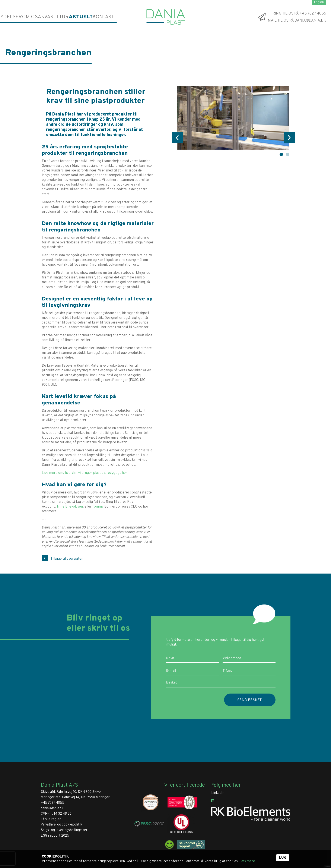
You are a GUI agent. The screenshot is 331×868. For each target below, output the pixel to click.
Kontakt (103, 17)
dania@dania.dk (52, 808)
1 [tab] (281, 154)
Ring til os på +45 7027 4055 (299, 13)
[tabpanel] (233, 118)
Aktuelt (81, 17)
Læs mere (247, 861)
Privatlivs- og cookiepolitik (61, 825)
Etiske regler (51, 819)
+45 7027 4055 (52, 803)
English (319, 2)
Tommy (98, 507)
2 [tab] (288, 154)
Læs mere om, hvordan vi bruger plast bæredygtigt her (85, 473)
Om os (31, 17)
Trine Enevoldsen (70, 507)
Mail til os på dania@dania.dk (297, 21)
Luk (283, 858)
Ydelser (11, 17)
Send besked (250, 700)
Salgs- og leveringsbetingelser (64, 830)
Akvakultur (55, 17)
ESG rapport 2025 (55, 836)
